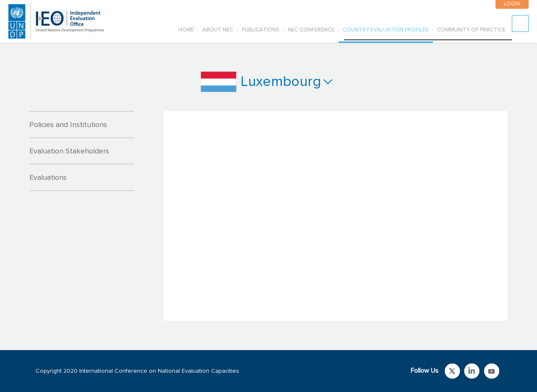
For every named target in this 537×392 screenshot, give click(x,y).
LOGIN (512, 4)
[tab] (82, 125)
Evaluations (48, 178)
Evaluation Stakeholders (69, 151)
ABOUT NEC (218, 30)
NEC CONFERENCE (311, 30)
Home (186, 30)
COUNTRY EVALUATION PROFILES (386, 30)
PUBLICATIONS (261, 30)
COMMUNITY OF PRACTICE (471, 30)
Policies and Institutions (68, 125)
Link (452, 371)
